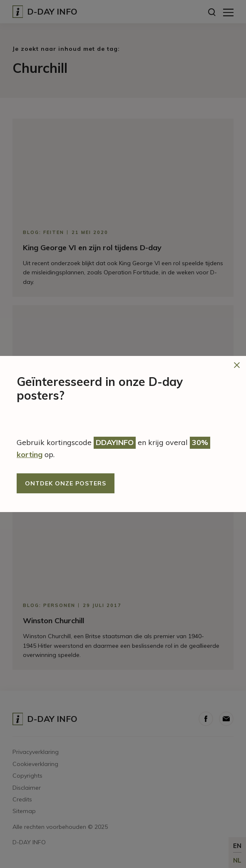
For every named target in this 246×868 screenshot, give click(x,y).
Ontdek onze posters (66, 483)
